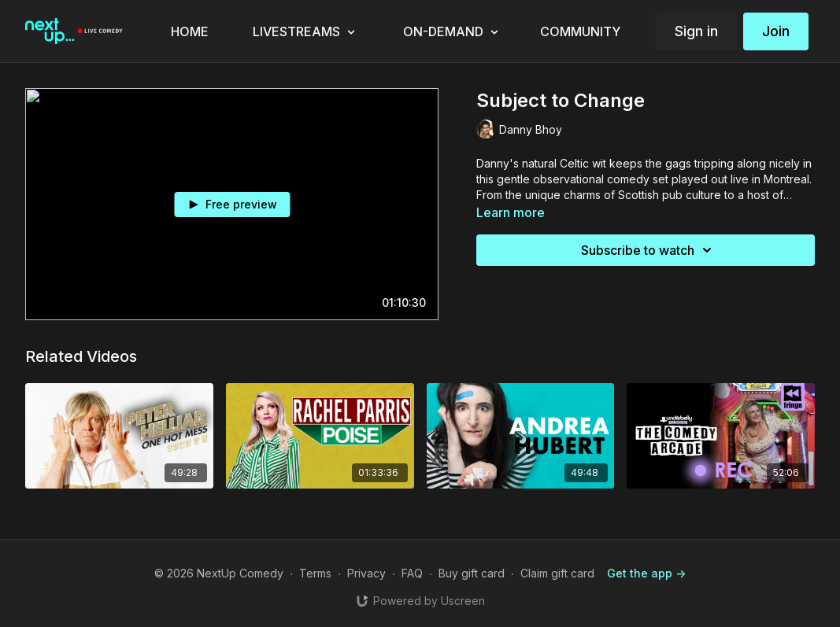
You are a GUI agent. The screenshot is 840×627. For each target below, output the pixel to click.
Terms (315, 573)
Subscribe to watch (649, 250)
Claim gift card (557, 573)
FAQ (412, 573)
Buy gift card (472, 573)
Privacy (366, 573)
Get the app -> (646, 573)
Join (776, 31)
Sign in (696, 31)
